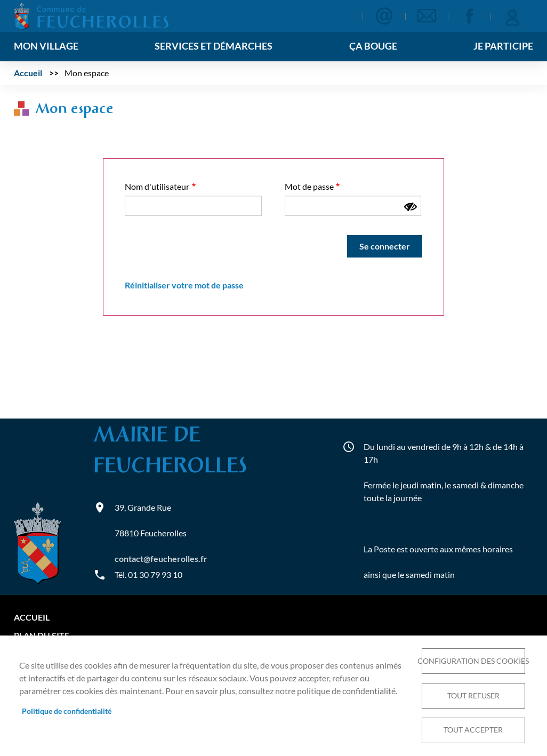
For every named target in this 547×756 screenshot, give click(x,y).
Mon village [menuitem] (46, 46)
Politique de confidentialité (67, 711)
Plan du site (42, 635)
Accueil (28, 73)
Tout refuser (473, 695)
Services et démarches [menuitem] (214, 46)
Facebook (469, 16)
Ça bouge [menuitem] (373, 46)
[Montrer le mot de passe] (411, 207)
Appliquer (336, 17)
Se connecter (512, 16)
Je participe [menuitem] (503, 46)
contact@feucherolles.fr (161, 558)
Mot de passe (309, 186)
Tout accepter (473, 730)
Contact (384, 16)
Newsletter (427, 16)
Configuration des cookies (473, 661)
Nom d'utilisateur (157, 186)
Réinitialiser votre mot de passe (184, 285)
